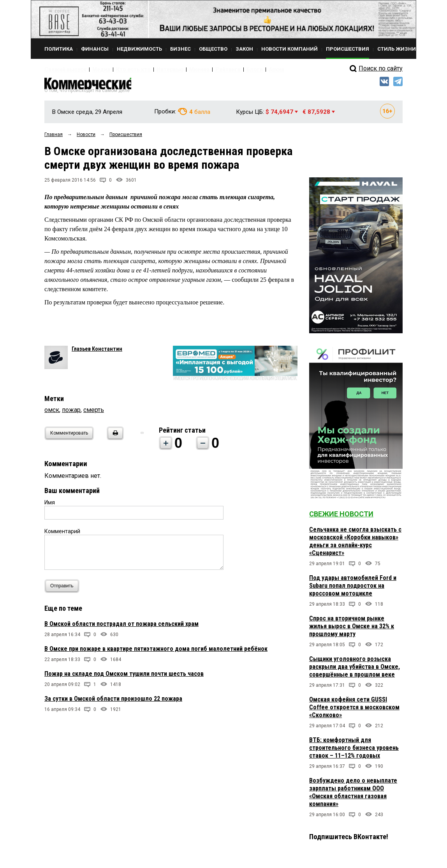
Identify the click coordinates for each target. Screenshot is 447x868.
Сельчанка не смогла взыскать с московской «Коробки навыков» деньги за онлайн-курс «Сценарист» (355, 545)
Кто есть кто (120, 69)
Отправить (64, 590)
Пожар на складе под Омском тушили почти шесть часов (124, 677)
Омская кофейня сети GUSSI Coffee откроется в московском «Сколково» (354, 711)
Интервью (150, 69)
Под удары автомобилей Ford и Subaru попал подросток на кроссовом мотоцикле (353, 590)
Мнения (175, 69)
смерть (94, 413)
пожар (71, 413)
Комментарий (62, 535)
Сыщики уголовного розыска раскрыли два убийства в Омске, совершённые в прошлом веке (355, 671)
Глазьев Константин (97, 352)
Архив (241, 69)
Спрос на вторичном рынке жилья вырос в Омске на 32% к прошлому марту (352, 630)
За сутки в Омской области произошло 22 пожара (113, 702)
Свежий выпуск (62, 69)
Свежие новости (341, 518)
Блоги (222, 69)
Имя (50, 506)
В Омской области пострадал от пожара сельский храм (121, 627)
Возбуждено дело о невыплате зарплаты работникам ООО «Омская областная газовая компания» (353, 796)
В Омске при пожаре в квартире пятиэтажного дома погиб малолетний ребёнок (156, 652)
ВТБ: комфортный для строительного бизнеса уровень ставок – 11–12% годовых (354, 752)
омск (52, 413)
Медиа (93, 69)
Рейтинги (200, 69)
